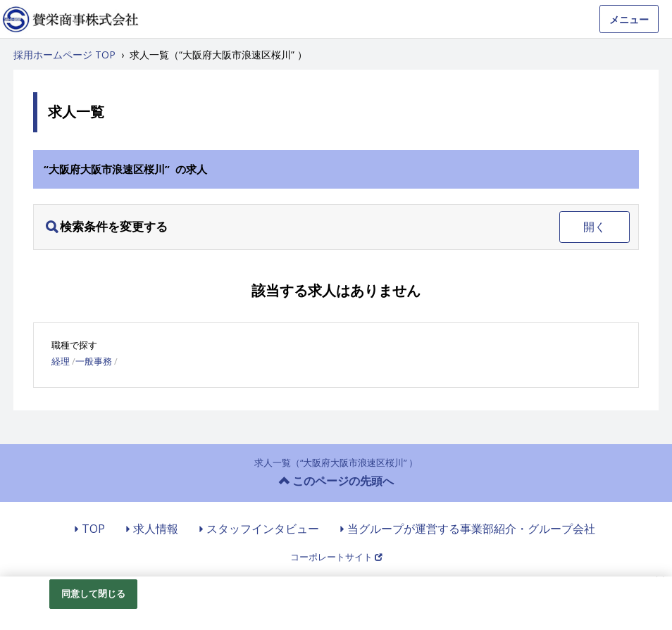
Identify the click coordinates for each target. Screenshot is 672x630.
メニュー (629, 19)
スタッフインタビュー (263, 529)
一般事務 (94, 361)
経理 (61, 361)
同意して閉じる (94, 593)
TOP (93, 529)
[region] (336, 603)
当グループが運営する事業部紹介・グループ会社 (471, 529)
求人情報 (156, 529)
